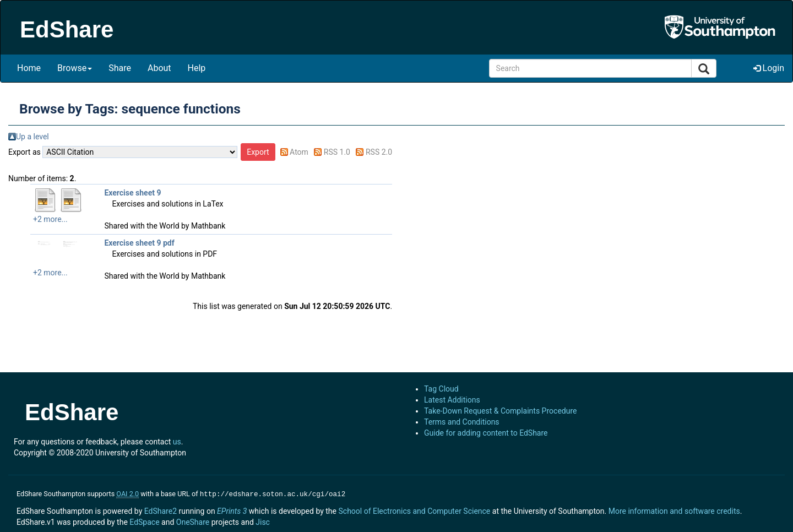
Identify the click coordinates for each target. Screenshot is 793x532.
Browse (75, 68)
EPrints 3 (232, 510)
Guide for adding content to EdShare (486, 433)
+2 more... (50, 219)
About (159, 68)
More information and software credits (674, 510)
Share (120, 68)
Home (29, 68)
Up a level (32, 137)
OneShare (193, 521)
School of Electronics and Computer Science (414, 510)
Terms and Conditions (462, 422)
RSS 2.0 (379, 152)
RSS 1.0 (337, 152)
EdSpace (144, 521)
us (177, 442)
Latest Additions (452, 400)
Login (769, 68)
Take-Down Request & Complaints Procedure (500, 411)
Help (197, 68)
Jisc (263, 521)
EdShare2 (161, 510)
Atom (299, 152)
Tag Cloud (441, 389)
